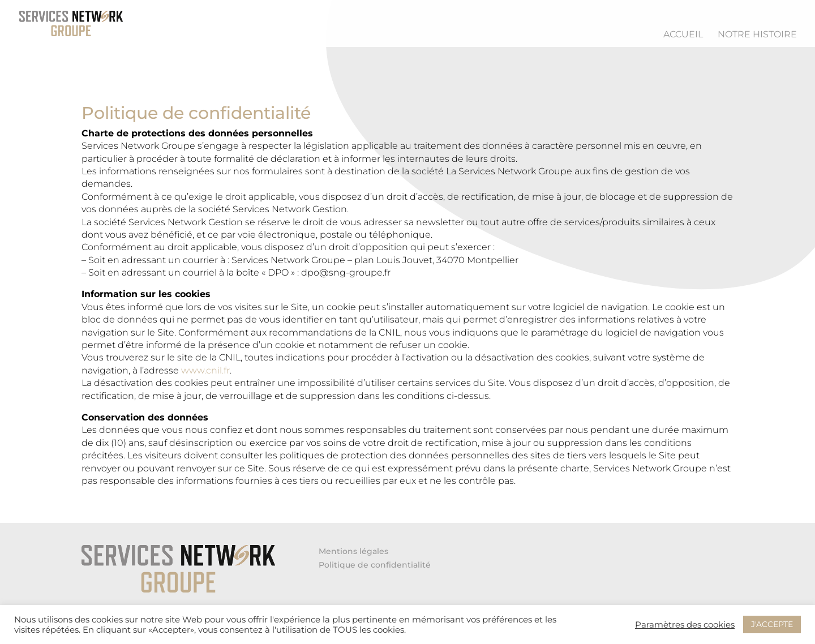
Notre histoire (757, 35)
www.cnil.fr (205, 370)
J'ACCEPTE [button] (772, 624)
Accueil (683, 35)
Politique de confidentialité (375, 565)
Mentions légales (353, 551)
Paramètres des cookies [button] (685, 625)
